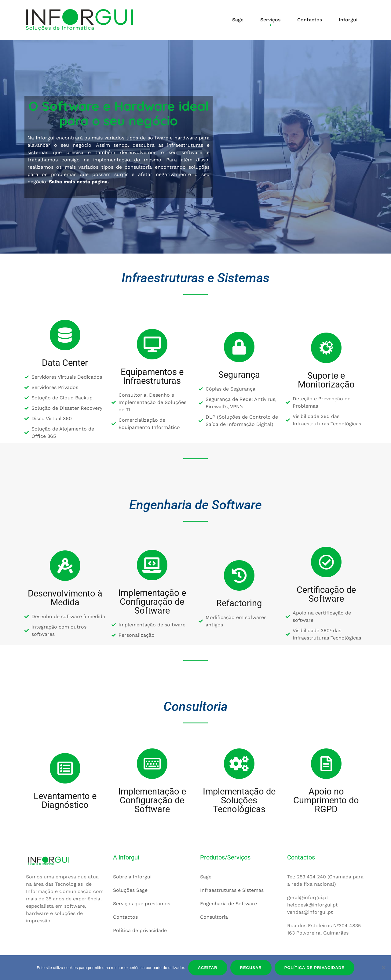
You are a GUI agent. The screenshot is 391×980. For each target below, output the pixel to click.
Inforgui (348, 20)
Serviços (270, 20)
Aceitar (208, 968)
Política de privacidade (140, 930)
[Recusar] (383, 967)
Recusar (251, 968)
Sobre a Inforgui (132, 876)
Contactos (310, 20)
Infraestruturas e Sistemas (232, 890)
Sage (238, 20)
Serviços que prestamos (142, 903)
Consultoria (214, 917)
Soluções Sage (130, 890)
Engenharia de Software (228, 903)
